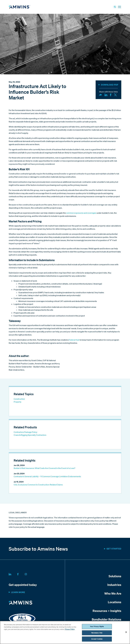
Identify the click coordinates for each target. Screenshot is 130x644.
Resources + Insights (107, 611)
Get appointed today (23, 585)
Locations (115, 603)
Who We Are (113, 594)
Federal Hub (74, 341)
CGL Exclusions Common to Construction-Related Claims (38, 485)
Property (17, 403)
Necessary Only (97, 633)
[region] (65, 632)
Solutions (115, 577)
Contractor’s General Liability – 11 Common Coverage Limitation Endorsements (47, 477)
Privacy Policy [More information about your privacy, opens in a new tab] (70, 629)
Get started (114, 549)
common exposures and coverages (81, 214)
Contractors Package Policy (25, 433)
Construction (19, 400)
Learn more (18, 593)
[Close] (126, 632)
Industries (114, 586)
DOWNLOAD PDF (110, 85)
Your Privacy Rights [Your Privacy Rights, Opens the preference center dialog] (97, 627)
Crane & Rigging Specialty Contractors (30, 436)
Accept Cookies (97, 639)
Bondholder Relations (107, 620)
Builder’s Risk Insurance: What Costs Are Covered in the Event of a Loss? (44, 469)
